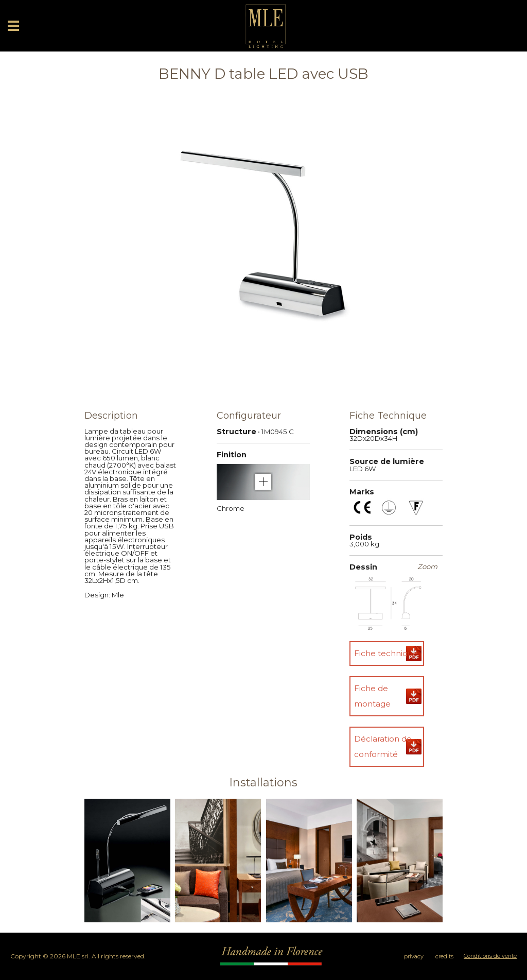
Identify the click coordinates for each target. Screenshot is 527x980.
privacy (414, 957)
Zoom (427, 567)
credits (444, 957)
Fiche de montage (372, 696)
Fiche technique (386, 653)
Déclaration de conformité (383, 746)
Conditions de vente (490, 956)
